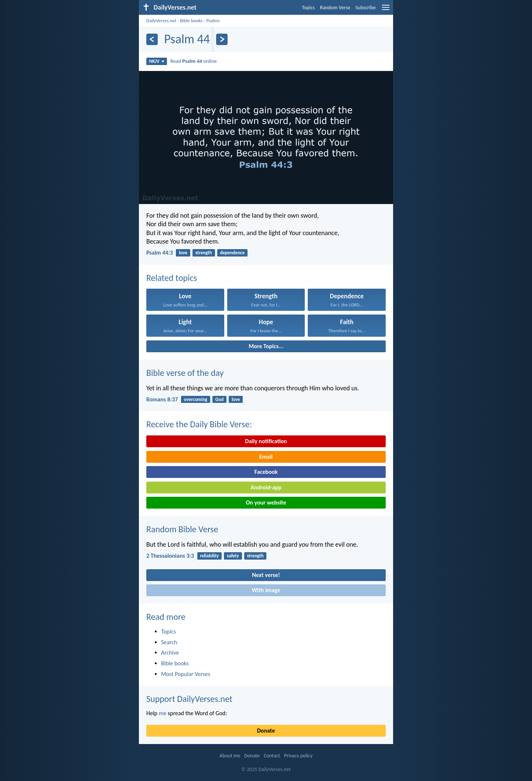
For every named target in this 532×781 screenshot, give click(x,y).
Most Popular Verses (186, 674)
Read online (194, 61)
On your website (266, 502)
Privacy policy (298, 756)
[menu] (386, 10)
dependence (233, 253)
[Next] (222, 39)
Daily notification (266, 441)
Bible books (191, 21)
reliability (209, 556)
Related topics (172, 278)
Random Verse (335, 8)
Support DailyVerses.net (189, 699)
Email (266, 457)
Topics (308, 8)
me (163, 713)
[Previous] (152, 39)
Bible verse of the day (185, 373)
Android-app (266, 487)
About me (230, 756)
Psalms (213, 21)
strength (204, 253)
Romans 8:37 (162, 399)
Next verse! (266, 575)
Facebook (266, 472)
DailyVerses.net (161, 21)
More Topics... (266, 346)
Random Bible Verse (182, 529)
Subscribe (366, 8)
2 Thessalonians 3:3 (170, 556)
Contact (272, 756)
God (219, 399)
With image (266, 590)
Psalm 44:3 (160, 253)
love (183, 253)
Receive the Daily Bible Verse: (199, 424)
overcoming (196, 399)
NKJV (157, 61)
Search (169, 642)
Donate (266, 731)
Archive (170, 653)
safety (233, 556)
